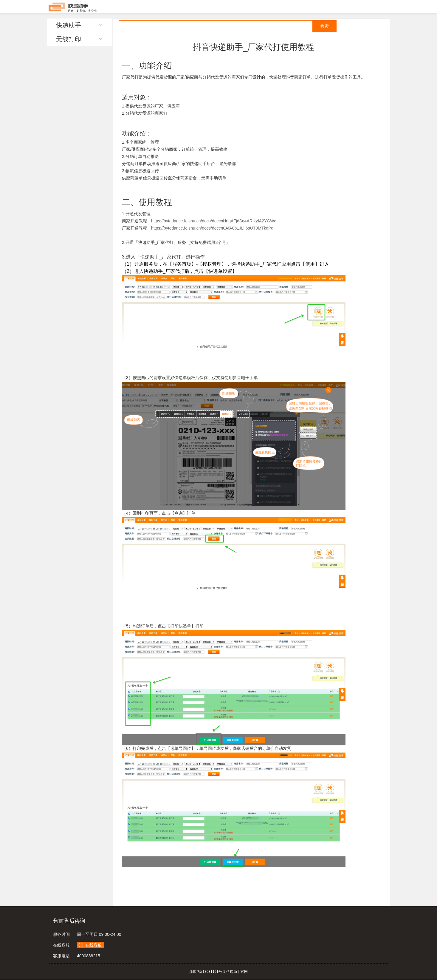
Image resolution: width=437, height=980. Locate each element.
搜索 (325, 26)
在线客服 (61, 945)
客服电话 (61, 956)
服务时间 (61, 934)
